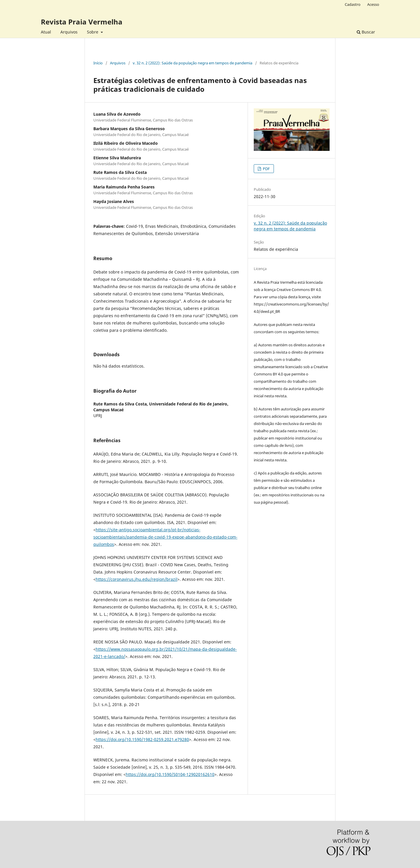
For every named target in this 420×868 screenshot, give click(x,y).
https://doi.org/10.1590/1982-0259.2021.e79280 (142, 739)
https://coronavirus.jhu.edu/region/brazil (136, 579)
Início (98, 63)
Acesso (373, 4)
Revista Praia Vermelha (82, 22)
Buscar (366, 32)
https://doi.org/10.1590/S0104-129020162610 (170, 774)
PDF (266, 169)
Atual (46, 32)
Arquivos (69, 32)
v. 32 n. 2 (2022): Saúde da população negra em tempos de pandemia (192, 63)
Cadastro (353, 4)
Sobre (93, 32)
